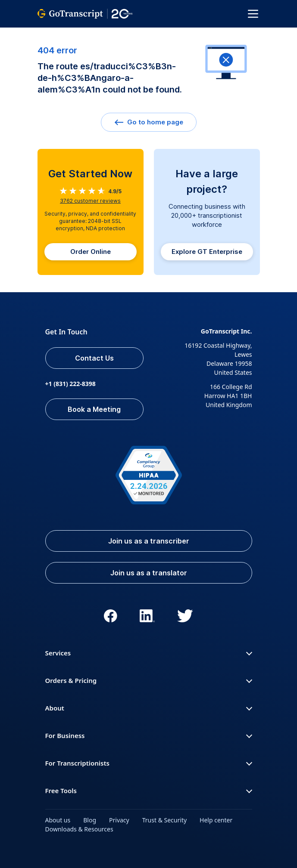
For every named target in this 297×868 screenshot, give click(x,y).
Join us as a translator (149, 573)
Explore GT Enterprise (207, 252)
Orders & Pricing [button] (149, 680)
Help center (216, 820)
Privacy (119, 820)
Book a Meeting (94, 409)
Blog (90, 820)
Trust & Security (164, 820)
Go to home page (149, 122)
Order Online (91, 252)
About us (58, 820)
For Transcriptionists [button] (149, 763)
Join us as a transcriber (149, 541)
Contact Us (94, 358)
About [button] (149, 708)
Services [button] (149, 653)
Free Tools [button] (149, 791)
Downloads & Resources (79, 829)
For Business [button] (149, 735)
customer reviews (90, 201)
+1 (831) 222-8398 (70, 384)
